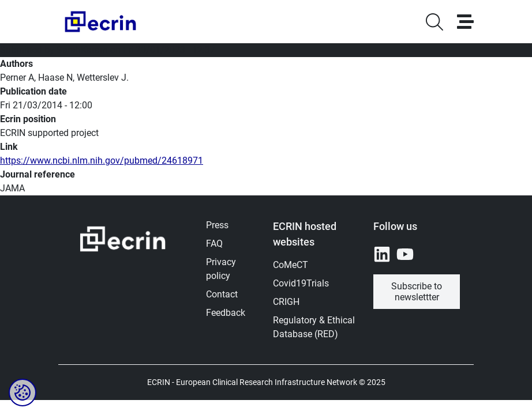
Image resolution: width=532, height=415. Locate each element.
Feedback (226, 313)
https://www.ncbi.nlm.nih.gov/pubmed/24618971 (102, 161)
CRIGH (286, 302)
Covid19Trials (301, 283)
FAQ (214, 244)
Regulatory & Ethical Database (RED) (314, 327)
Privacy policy (221, 269)
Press (217, 225)
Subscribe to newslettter (417, 292)
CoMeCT (291, 265)
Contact (222, 294)
